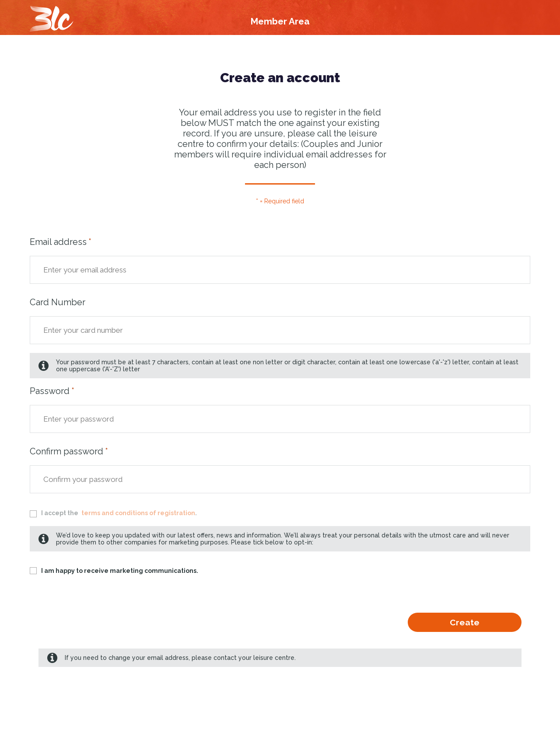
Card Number (58, 302)
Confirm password (66, 451)
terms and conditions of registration (138, 513)
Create (465, 622)
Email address (58, 242)
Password (50, 391)
